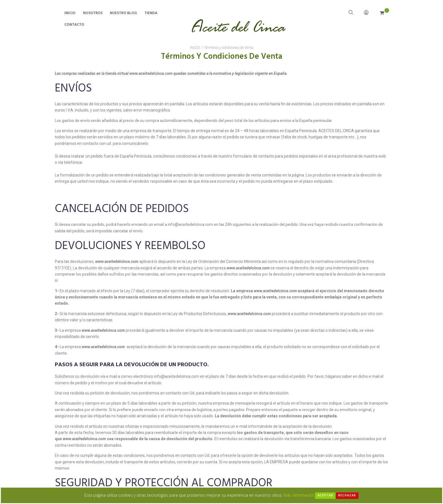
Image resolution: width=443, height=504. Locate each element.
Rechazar (347, 496)
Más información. (299, 495)
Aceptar (325, 496)
